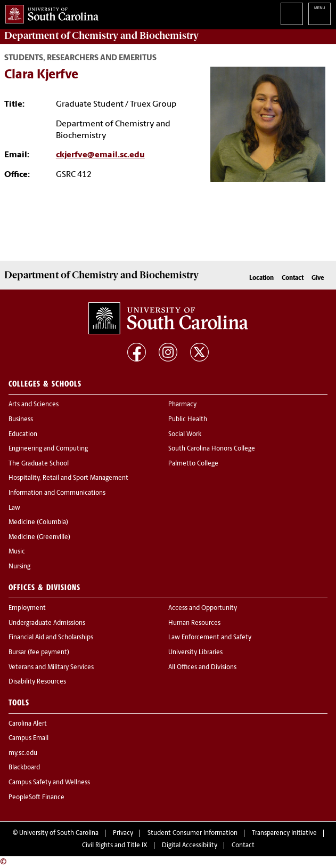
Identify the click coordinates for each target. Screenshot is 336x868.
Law (14, 508)
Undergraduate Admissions (47, 623)
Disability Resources (37, 682)
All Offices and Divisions (202, 668)
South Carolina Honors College (212, 449)
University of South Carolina (59, 833)
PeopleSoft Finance (36, 798)
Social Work (185, 435)
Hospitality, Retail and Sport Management (68, 478)
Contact (293, 278)
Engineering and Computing (48, 449)
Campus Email (28, 738)
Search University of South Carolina (292, 14)
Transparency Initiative (284, 833)
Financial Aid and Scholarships (51, 638)
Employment (27, 608)
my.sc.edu (23, 753)
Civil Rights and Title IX (115, 846)
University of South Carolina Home (49, 12)
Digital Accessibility (190, 846)
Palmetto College (193, 464)
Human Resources (194, 623)
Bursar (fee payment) (39, 653)
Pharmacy (182, 405)
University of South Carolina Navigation (319, 14)
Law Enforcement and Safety (210, 638)
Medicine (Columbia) (38, 523)
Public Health (188, 420)
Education (23, 435)
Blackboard (24, 768)
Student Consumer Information (192, 833)
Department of (101, 36)
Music (17, 552)
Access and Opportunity (203, 608)
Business (21, 420)
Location (261, 278)
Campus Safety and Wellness (49, 783)
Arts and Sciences (34, 405)
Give (318, 278)
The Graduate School (39, 464)
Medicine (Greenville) (39, 537)
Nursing (19, 567)
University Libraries (195, 653)
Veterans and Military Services (51, 668)
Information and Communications (57, 493)
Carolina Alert (28, 724)
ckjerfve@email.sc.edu (100, 155)
